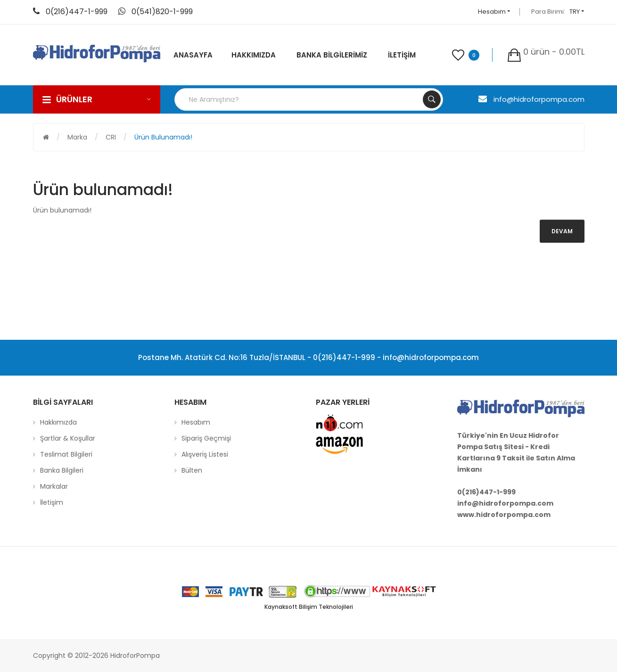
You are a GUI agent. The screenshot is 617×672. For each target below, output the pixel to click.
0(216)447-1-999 (77, 12)
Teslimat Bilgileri (66, 454)
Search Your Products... (432, 99)
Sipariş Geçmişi (206, 438)
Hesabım (494, 12)
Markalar (54, 486)
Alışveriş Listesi (205, 454)
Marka (77, 137)
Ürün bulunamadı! (163, 137)
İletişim (52, 502)
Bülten (192, 470)
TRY (577, 12)
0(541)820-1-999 (162, 12)
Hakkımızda (58, 422)
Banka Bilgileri (62, 470)
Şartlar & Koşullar (68, 438)
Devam (562, 231)
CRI (111, 137)
